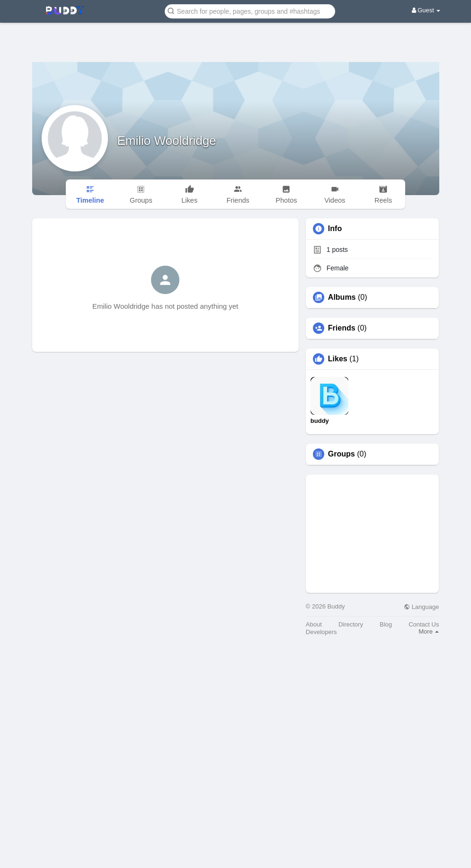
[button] (250, 11)
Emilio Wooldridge (167, 141)
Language (421, 607)
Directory (351, 624)
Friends (342, 328)
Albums (342, 297)
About (314, 624)
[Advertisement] (236, 36)
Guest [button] (426, 10)
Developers (321, 632)
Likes (338, 359)
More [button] (429, 631)
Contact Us (424, 624)
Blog (386, 624)
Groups (342, 454)
